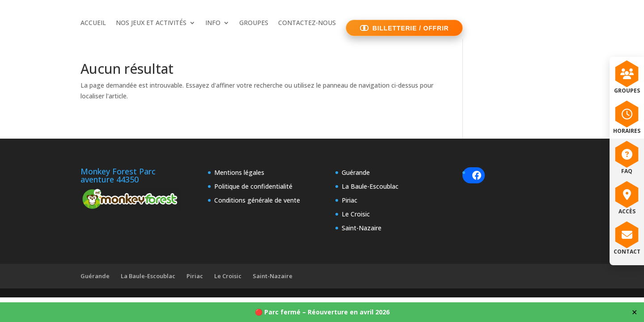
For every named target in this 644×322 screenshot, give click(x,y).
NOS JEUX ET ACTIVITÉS (151, 23)
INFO (213, 23)
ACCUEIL (93, 23)
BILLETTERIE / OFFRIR (411, 28)
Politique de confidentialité (253, 186)
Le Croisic (356, 214)
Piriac (350, 200)
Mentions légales (239, 172)
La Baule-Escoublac (370, 186)
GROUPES (254, 23)
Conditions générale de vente (257, 200)
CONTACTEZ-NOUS (307, 23)
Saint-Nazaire (362, 228)
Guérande (356, 172)
